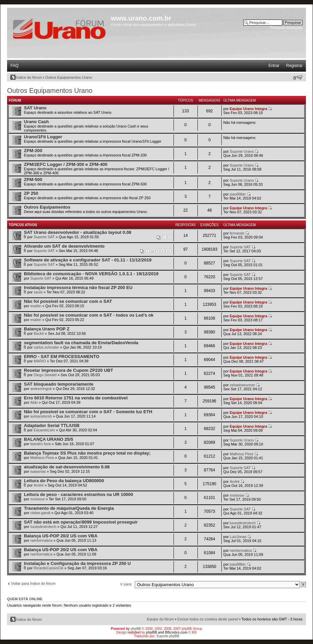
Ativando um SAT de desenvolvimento (64, 246)
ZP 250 (31, 193)
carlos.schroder (46, 347)
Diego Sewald (45, 375)
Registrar (294, 66)
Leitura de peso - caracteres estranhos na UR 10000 (79, 494)
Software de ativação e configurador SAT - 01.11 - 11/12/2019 (88, 260)
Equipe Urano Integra (248, 109)
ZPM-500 (33, 180)
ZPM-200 (33, 151)
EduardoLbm (44, 430)
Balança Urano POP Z (47, 329)
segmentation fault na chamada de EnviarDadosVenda (81, 343)
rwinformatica (41, 540)
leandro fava (41, 444)
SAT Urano (35, 108)
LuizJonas (238, 537)
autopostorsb (41, 416)
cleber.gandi (40, 513)
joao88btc (238, 194)
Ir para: (126, 584)
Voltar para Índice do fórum (33, 583)
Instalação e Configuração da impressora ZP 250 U (77, 563)
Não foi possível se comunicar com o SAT (68, 301)
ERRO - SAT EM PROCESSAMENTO (62, 356)
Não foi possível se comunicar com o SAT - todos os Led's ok (89, 315)
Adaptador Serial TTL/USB (52, 425)
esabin (36, 306)
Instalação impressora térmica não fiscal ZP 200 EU (78, 288)
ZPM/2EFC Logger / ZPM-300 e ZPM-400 (66, 164)
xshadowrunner (242, 385)
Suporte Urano (242, 151)
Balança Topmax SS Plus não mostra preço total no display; (87, 453)
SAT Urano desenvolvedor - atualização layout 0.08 (78, 232)
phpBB (136, 629)
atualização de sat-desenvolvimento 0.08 (67, 467)
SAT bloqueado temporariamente (59, 384)
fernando (237, 233)
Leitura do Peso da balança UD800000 (64, 481)
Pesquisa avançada (286, 28)
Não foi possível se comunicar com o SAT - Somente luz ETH (88, 412)
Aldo (34, 402)
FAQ (14, 66)
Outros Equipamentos (47, 207)
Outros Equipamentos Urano (69, 77)
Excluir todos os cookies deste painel (208, 619)
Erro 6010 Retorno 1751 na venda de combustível (76, 398)
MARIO (40, 361)
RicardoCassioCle (49, 568)
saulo (38, 292)
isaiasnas (38, 471)
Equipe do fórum (161, 619)
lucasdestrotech (43, 527)
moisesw (38, 499)
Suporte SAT (44, 237)
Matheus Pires (42, 458)
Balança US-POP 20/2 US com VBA (61, 536)
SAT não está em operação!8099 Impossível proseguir (81, 522)
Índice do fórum (29, 77)
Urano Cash (36, 122)
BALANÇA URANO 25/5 (49, 439)
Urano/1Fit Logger (43, 137)
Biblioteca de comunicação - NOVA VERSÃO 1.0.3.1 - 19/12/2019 (91, 274)
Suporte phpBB (168, 636)
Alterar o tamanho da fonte (298, 77)
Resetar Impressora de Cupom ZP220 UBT (69, 370)
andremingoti (41, 389)
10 (168, 251)
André (39, 485)
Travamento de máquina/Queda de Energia (69, 508)
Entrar (274, 66)
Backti (39, 333)
